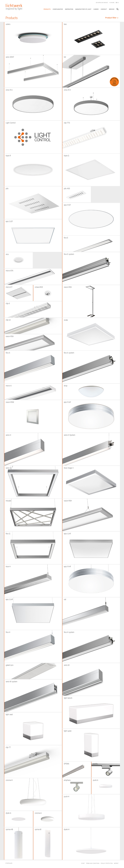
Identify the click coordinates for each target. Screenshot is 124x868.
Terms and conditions (93, 863)
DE (117, 3)
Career (96, 9)
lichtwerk (14, 7)
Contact (104, 9)
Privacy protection (107, 863)
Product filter (112, 18)
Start (83, 863)
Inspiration (69, 9)
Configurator (58, 9)
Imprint (116, 863)
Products (47, 9)
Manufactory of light (83, 9)
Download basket (102, 3)
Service (112, 9)
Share (112, 3)
